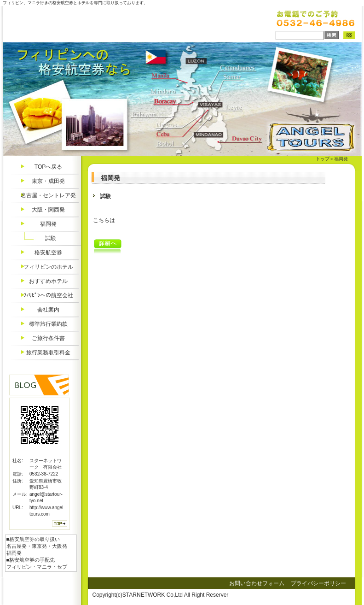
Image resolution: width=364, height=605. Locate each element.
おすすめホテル (48, 281)
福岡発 (48, 224)
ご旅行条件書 (48, 338)
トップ (323, 159)
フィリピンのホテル (48, 267)
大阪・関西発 (48, 210)
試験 (51, 238)
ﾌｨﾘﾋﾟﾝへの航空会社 (48, 295)
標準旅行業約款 (48, 324)
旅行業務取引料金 (48, 352)
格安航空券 (48, 253)
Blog (39, 385)
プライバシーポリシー (318, 583)
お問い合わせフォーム (257, 583)
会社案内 (48, 310)
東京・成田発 (48, 181)
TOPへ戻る (48, 167)
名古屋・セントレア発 (48, 195)
